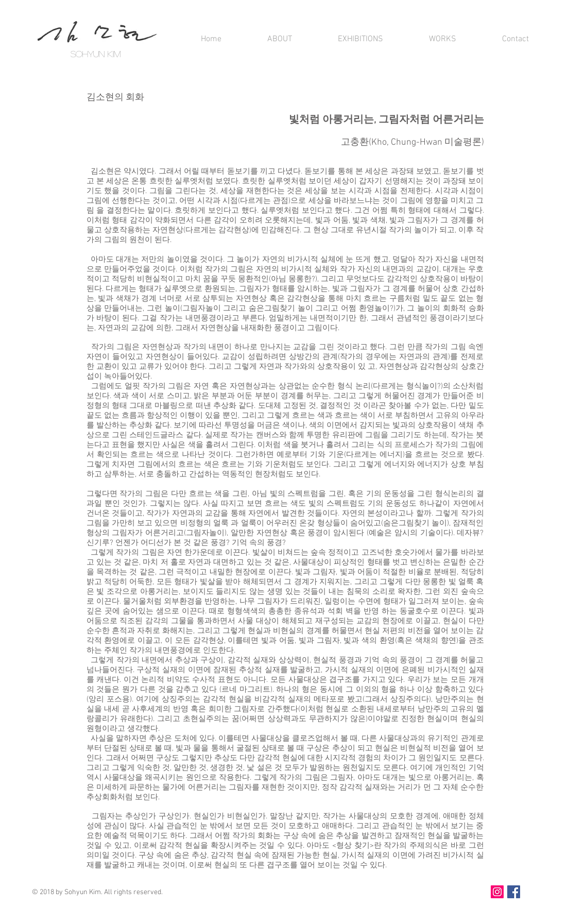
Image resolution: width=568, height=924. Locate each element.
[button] (264, 39)
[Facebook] (514, 892)
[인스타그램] (497, 892)
